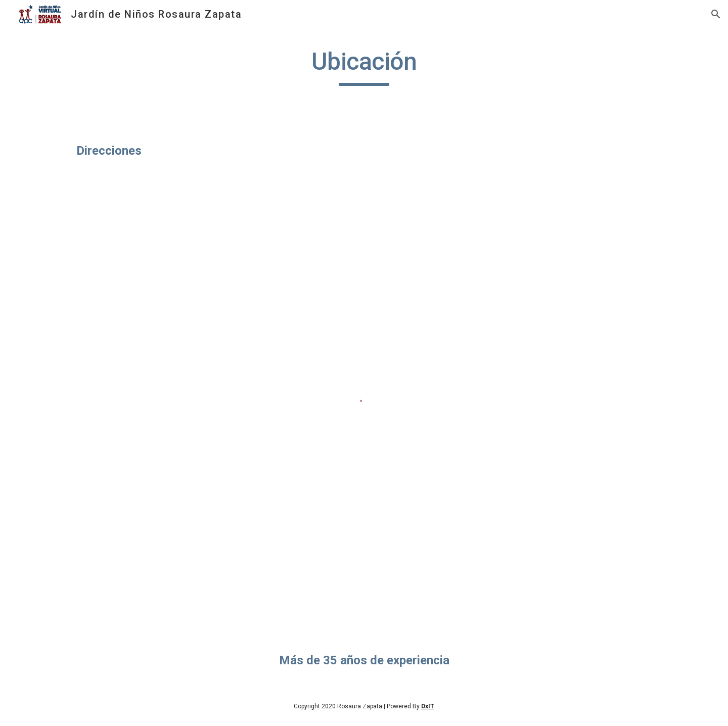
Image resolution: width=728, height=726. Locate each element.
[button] (716, 14)
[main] (364, 66)
